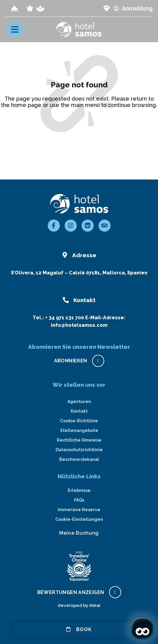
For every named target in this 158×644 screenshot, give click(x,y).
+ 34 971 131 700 (65, 318)
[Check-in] (15, 8)
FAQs (79, 500)
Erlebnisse (79, 490)
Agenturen (79, 402)
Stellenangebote (79, 430)
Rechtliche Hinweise (79, 440)
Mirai (95, 605)
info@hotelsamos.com (79, 325)
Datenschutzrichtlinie (79, 450)
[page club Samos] (107, 8)
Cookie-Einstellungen (79, 519)
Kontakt (79, 411)
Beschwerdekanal (79, 459)
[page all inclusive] (30, 8)
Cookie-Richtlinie (79, 421)
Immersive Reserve (79, 510)
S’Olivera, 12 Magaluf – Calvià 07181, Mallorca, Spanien (79, 273)
